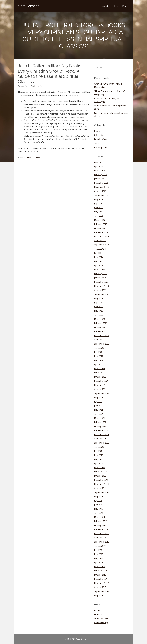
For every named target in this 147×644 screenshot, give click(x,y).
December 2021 (101, 381)
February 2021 (101, 422)
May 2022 (99, 360)
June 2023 (99, 307)
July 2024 (98, 253)
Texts (97, 143)
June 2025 (99, 208)
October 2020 (100, 439)
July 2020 (98, 451)
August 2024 (100, 249)
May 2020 (99, 459)
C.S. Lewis (36, 157)
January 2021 (100, 426)
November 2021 (101, 385)
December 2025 (101, 183)
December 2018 (101, 529)
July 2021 (98, 402)
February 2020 (101, 472)
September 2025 (102, 195)
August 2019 (100, 496)
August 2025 (100, 199)
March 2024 (99, 270)
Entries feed (100, 614)
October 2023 (100, 290)
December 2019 (101, 480)
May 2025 (99, 212)
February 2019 (101, 521)
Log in (97, 610)
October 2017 (100, 587)
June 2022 (99, 356)
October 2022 (100, 340)
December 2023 (101, 282)
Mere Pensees (28, 6)
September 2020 (102, 443)
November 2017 (101, 583)
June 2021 (99, 406)
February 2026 (101, 175)
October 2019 (100, 488)
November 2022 (101, 336)
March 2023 (99, 319)
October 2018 (100, 538)
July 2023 (98, 303)
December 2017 (101, 579)
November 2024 (101, 237)
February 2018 (101, 571)
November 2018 (101, 534)
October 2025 (100, 191)
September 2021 (102, 393)
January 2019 (100, 525)
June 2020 (99, 455)
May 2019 (99, 509)
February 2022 (101, 373)
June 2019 (99, 505)
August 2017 (100, 595)
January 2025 (100, 228)
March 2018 (99, 567)
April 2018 (99, 562)
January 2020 (100, 476)
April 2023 (99, 315)
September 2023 (102, 294)
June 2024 (99, 257)
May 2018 (99, 558)
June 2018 (99, 554)
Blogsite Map (120, 6)
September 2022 (102, 344)
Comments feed (101, 619)
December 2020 (101, 430)
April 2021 (99, 414)
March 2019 (99, 517)
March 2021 (99, 418)
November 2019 (101, 484)
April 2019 (99, 513)
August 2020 (100, 447)
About (105, 6)
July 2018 (98, 550)
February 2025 (101, 224)
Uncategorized (101, 147)
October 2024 (100, 241)
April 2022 (99, 364)
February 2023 (101, 323)
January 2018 (100, 575)
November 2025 (101, 187)
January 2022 (100, 377)
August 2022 (100, 348)
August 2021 (100, 397)
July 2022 (98, 352)
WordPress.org (101, 623)
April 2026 (99, 166)
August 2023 (100, 298)
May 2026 (99, 162)
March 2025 (99, 220)
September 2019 (102, 492)
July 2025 (98, 204)
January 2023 (100, 327)
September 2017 (102, 591)
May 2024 (99, 261)
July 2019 (98, 501)
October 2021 (100, 389)
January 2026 (100, 179)
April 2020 (99, 463)
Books (29, 157)
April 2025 (99, 216)
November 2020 (101, 435)
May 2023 (99, 311)
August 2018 (100, 546)
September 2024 (102, 245)
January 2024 (100, 278)
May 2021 (99, 410)
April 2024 (99, 265)
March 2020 (99, 468)
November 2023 (101, 286)
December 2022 (101, 331)
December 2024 (101, 232)
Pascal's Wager (101, 139)
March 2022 (99, 369)
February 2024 (101, 274)
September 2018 (102, 542)
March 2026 (99, 170)
